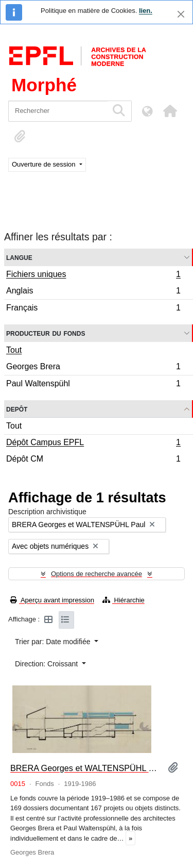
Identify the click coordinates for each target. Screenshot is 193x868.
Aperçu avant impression (52, 600)
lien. (146, 11)
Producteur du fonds (46, 333)
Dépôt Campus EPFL (93, 444)
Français (93, 309)
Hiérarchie (124, 600)
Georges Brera (93, 368)
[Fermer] (181, 14)
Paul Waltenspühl (93, 385)
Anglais (93, 292)
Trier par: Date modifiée (54, 642)
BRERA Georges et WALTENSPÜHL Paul (85, 768)
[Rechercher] (58, 111)
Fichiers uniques (93, 275)
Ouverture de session (45, 164)
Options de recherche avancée (97, 574)
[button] (170, 111)
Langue (19, 257)
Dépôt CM (93, 460)
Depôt (17, 409)
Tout (14, 350)
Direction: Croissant (47, 664)
